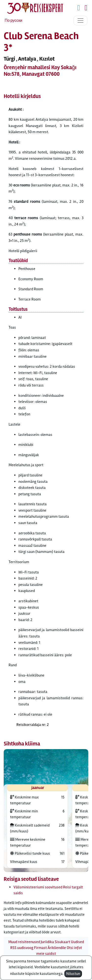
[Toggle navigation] (80, 21)
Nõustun (73, 974)
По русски (13, 21)
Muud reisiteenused (24, 942)
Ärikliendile (57, 948)
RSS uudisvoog (22, 948)
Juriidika (47, 942)
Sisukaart (62, 942)
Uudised (77, 942)
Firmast (40, 948)
